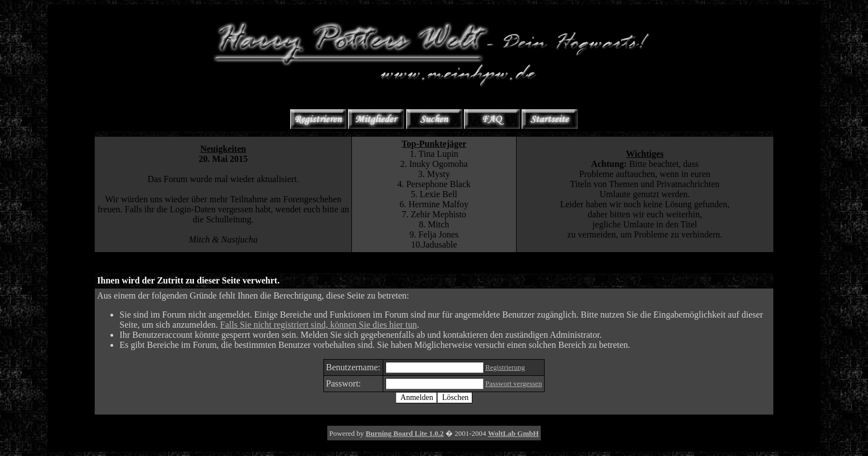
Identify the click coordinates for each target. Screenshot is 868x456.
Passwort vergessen (514, 383)
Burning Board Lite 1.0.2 (405, 433)
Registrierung (505, 367)
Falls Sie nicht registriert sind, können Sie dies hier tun (319, 325)
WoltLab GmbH (514, 433)
